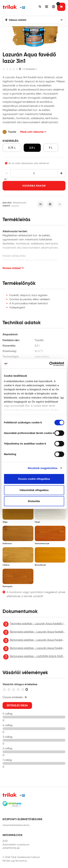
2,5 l (32, 148)
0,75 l (12, 148)
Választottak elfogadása (34, 490)
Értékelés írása (17, 705)
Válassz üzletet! (34, 20)
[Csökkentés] (7, 173)
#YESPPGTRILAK (11, 848)
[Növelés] (61, 173)
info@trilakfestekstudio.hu (16, 825)
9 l (51, 148)
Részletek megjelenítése (43, 468)
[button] (40, 7)
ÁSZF (5, 841)
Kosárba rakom (34, 186)
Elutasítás (34, 501)
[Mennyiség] (34, 173)
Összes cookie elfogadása (34, 479)
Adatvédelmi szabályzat (16, 845)
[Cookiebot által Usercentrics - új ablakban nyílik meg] (49, 364)
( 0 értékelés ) (29, 69)
